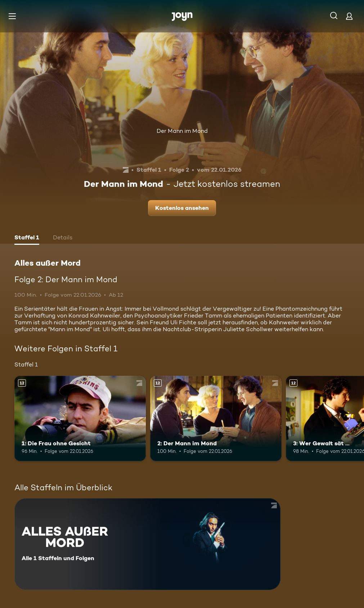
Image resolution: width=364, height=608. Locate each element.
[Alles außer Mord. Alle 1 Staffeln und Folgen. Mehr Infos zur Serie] (147, 544)
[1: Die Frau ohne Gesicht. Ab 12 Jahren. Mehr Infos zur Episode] (80, 418)
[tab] (27, 238)
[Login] (349, 16)
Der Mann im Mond (182, 131)
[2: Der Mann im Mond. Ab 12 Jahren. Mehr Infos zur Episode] (216, 418)
